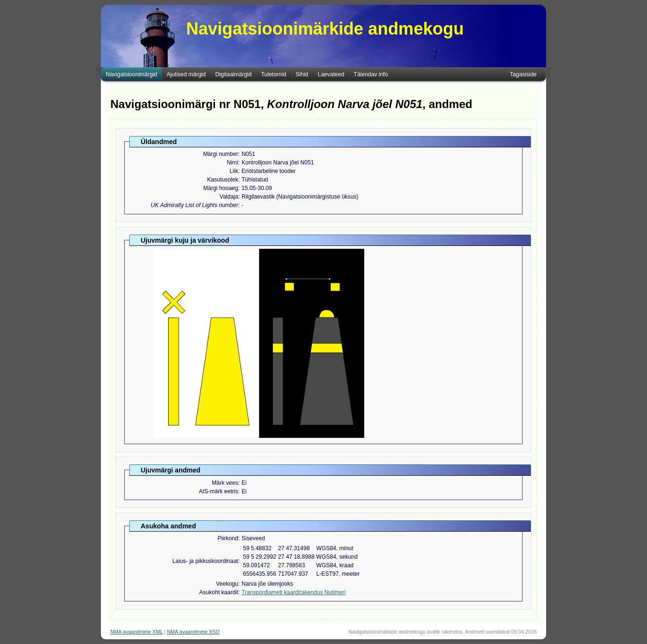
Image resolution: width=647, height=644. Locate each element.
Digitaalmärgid (233, 74)
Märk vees (225, 483)
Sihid (302, 74)
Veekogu (227, 584)
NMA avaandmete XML (137, 632)
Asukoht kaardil (219, 592)
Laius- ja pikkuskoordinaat (205, 561)
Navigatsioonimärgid (131, 74)
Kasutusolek (222, 180)
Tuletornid (274, 74)
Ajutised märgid (186, 74)
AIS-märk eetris (219, 491)
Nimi (233, 163)
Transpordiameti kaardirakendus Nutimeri (294, 592)
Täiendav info (371, 74)
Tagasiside (523, 74)
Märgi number (221, 154)
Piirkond (228, 538)
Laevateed (331, 74)
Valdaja (229, 197)
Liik (234, 171)
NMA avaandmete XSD (193, 632)
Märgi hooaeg (220, 188)
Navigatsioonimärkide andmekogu (325, 29)
